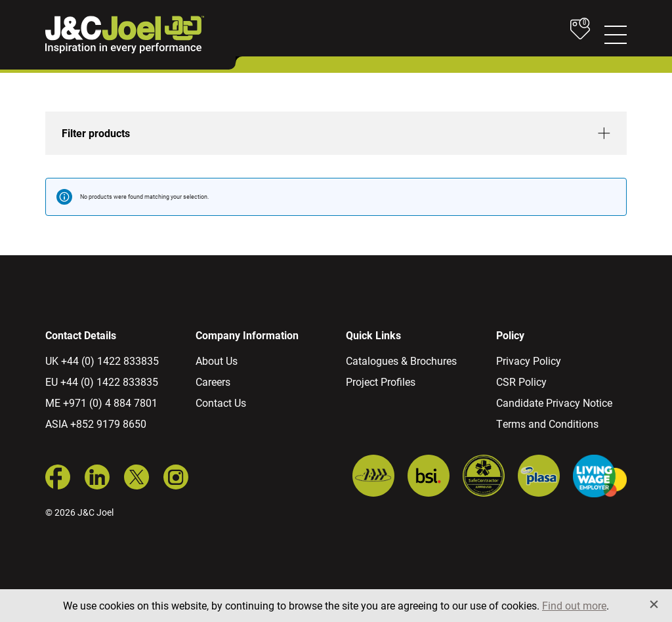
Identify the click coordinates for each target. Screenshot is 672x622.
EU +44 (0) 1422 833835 (102, 382)
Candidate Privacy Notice (554, 403)
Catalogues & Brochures (401, 361)
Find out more (574, 605)
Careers (213, 382)
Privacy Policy (529, 361)
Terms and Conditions (547, 424)
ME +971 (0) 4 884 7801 (101, 403)
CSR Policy (521, 382)
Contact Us (221, 403)
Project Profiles (381, 382)
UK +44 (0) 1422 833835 (102, 361)
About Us (217, 361)
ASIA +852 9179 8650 (96, 424)
